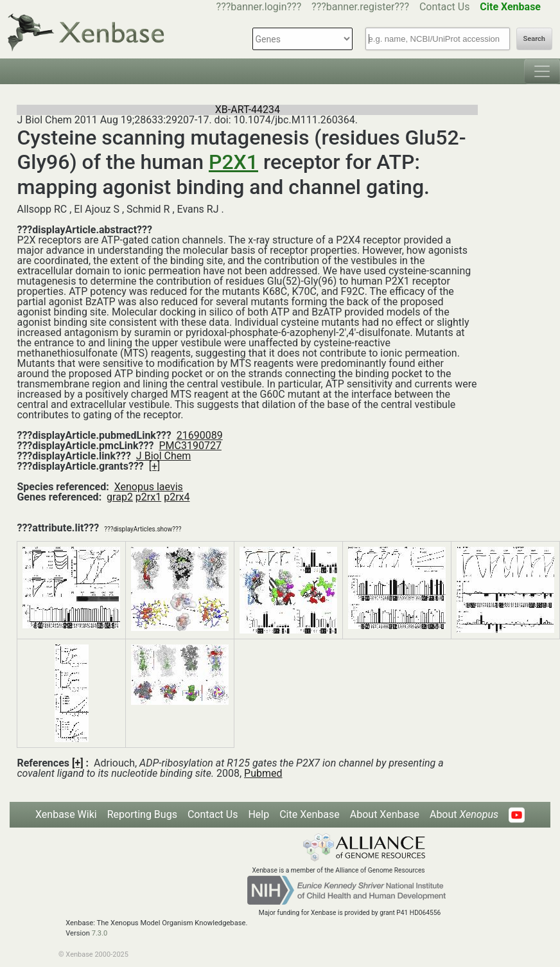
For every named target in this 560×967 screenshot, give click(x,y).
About (464, 814)
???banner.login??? (259, 7)
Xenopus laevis (149, 487)
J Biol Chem (163, 456)
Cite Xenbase (310, 814)
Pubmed (263, 773)
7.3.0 (100, 933)
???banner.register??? (360, 7)
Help (258, 814)
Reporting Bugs (142, 814)
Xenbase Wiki (66, 814)
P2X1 (233, 162)
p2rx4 (177, 497)
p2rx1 (148, 497)
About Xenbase (385, 814)
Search (534, 39)
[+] (155, 466)
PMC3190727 (190, 446)
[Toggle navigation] (542, 71)
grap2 (120, 497)
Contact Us (445, 7)
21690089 (200, 435)
